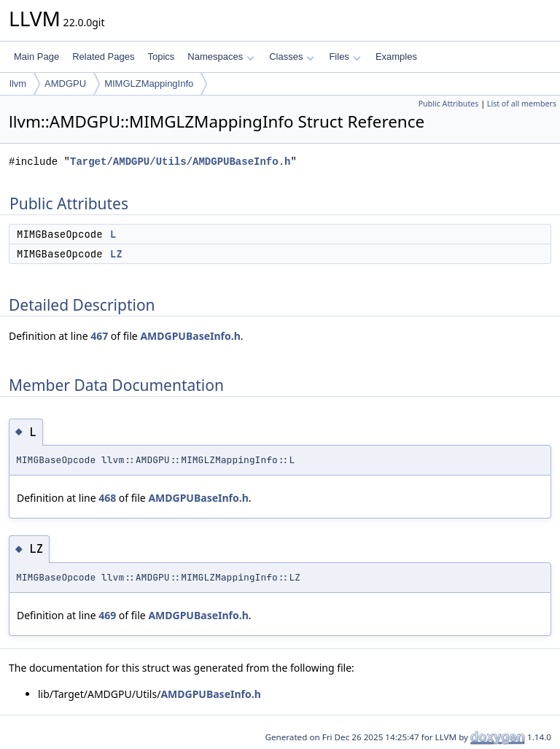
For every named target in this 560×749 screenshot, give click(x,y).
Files (345, 57)
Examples (396, 57)
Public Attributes (449, 104)
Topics (161, 57)
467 (99, 336)
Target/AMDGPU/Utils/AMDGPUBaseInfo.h (180, 162)
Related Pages (103, 57)
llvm (18, 84)
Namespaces (221, 57)
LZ (116, 254)
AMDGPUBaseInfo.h (190, 336)
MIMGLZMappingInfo (149, 84)
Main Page (36, 57)
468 (107, 498)
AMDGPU (65, 84)
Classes (292, 57)
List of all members (522, 104)
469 (107, 615)
